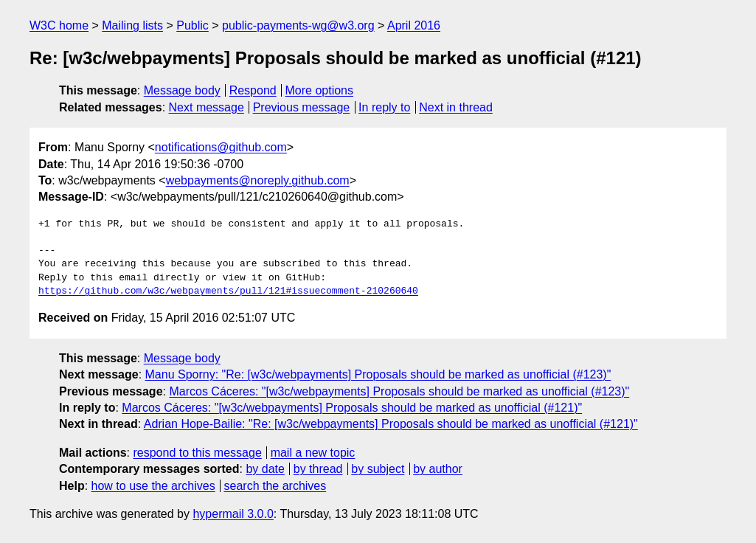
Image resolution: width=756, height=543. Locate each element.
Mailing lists (132, 25)
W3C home (59, 25)
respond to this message (197, 453)
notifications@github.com (221, 147)
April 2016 (414, 25)
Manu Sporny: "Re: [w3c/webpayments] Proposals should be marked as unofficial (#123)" (378, 374)
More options (320, 90)
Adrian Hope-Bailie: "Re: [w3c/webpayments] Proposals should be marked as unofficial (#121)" (391, 424)
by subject (378, 469)
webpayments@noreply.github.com (258, 180)
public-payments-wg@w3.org (298, 25)
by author (438, 469)
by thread (318, 469)
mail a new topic (313, 453)
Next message (207, 107)
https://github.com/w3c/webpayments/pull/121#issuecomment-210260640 (228, 291)
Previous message (302, 107)
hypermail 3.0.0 (233, 514)
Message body (182, 90)
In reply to (384, 107)
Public (193, 25)
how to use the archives (153, 486)
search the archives (275, 486)
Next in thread (456, 107)
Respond (253, 90)
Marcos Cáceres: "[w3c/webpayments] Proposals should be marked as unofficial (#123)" (399, 391)
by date (265, 469)
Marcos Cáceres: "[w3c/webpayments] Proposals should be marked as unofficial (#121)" (352, 408)
